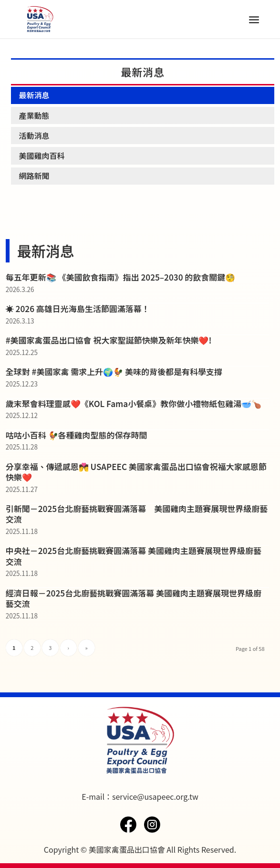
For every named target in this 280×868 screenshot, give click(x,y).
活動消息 (34, 136)
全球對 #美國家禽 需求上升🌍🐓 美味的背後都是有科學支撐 (114, 371)
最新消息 (34, 95)
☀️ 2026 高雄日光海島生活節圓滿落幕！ (78, 309)
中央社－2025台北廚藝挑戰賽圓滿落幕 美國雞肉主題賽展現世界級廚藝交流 (134, 556)
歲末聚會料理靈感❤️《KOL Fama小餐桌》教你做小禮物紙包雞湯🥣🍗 (134, 403)
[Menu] (254, 19)
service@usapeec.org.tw (155, 796)
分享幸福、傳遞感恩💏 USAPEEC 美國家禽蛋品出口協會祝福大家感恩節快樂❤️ (136, 472)
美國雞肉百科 (41, 156)
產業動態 (34, 115)
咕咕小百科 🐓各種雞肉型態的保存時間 (77, 435)
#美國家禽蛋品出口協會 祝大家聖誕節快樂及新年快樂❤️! (109, 340)
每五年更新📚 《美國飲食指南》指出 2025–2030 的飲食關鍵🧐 (121, 277)
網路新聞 (34, 176)
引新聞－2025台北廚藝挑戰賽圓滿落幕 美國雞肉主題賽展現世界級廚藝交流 (137, 514)
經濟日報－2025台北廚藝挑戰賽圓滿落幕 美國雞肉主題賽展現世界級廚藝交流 (134, 598)
